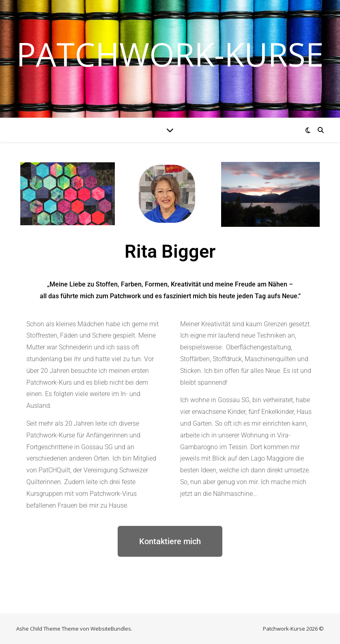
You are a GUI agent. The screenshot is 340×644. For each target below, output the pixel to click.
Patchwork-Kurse (170, 54)
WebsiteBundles (111, 629)
